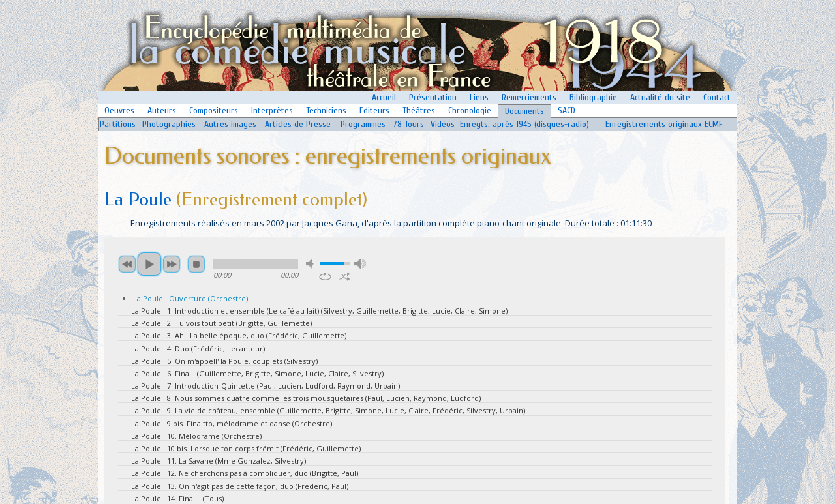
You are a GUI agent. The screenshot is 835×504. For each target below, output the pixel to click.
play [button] (149, 264)
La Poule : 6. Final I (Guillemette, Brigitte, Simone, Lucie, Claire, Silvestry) (257, 373)
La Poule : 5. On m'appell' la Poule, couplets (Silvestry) (224, 361)
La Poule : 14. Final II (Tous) (177, 498)
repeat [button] (325, 276)
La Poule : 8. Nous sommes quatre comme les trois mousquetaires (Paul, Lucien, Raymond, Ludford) (306, 398)
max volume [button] (360, 264)
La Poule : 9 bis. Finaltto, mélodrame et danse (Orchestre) (232, 423)
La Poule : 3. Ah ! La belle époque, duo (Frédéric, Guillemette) (239, 335)
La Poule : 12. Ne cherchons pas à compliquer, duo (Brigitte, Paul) (245, 473)
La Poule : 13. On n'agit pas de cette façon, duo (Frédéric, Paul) (240, 486)
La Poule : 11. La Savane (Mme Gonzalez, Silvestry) (219, 461)
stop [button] (196, 264)
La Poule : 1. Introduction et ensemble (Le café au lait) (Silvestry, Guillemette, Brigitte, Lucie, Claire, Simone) (319, 311)
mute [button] (312, 264)
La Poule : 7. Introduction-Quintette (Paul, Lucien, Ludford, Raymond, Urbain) (266, 386)
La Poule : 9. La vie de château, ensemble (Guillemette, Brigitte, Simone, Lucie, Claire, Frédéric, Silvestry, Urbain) (328, 410)
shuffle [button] (345, 276)
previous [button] (127, 264)
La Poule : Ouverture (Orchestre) (190, 298)
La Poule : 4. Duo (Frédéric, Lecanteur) (198, 348)
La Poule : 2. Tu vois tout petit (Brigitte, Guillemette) (221, 323)
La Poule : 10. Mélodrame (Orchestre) (196, 436)
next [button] (172, 264)
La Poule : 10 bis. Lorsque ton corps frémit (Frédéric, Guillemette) (246, 448)
